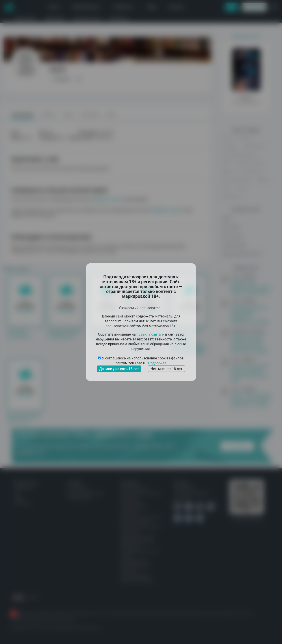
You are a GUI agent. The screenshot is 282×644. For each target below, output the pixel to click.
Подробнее (157, 363)
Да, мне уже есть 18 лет (119, 369)
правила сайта (149, 334)
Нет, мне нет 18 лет (166, 369)
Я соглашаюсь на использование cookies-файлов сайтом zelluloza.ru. (141, 361)
